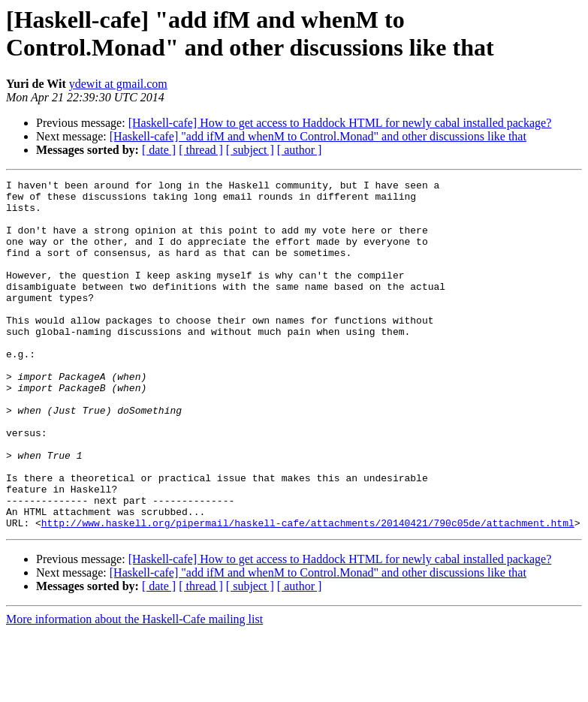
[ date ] (159, 150)
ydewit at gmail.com (118, 84)
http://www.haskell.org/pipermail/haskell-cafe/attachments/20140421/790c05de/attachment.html (308, 592)
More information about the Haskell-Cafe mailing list (134, 689)
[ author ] (300, 150)
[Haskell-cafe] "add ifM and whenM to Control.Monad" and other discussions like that (318, 136)
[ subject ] (250, 150)
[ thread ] (201, 150)
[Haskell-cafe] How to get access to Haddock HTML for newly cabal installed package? (340, 123)
